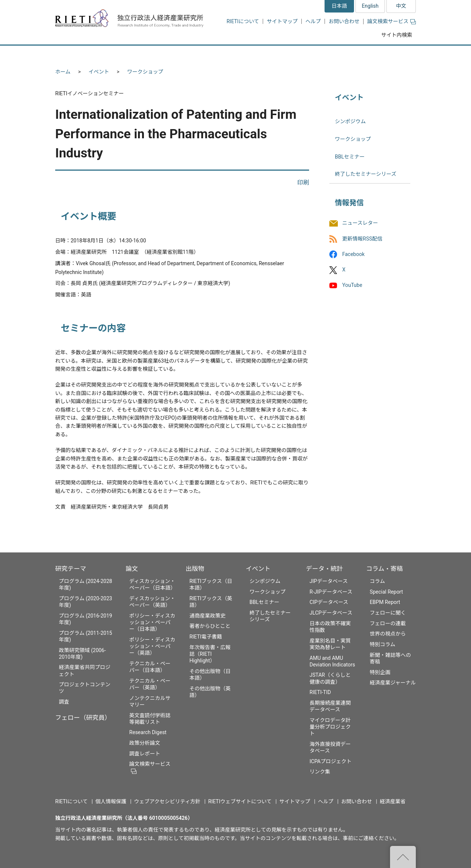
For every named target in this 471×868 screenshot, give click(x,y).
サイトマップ (282, 21)
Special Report (386, 592)
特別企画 (380, 672)
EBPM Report (385, 602)
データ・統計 (324, 569)
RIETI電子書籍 (206, 637)
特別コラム (383, 644)
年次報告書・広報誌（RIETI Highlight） (210, 654)
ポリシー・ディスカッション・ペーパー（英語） (152, 646)
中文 (401, 6)
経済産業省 (393, 801)
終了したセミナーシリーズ (366, 174)
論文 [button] (196, 54)
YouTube (352, 285)
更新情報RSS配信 (362, 239)
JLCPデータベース (331, 613)
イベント (99, 72)
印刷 (303, 183)
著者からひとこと (210, 626)
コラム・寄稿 (385, 569)
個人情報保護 (111, 801)
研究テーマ (71, 569)
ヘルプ (313, 21)
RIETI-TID (320, 692)
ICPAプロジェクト (330, 761)
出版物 (195, 569)
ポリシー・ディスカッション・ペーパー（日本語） (152, 622)
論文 (132, 569)
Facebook (353, 254)
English (370, 6)
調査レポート (145, 754)
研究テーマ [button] (82, 54)
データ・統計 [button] (332, 54)
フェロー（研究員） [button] (143, 54)
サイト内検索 (397, 35)
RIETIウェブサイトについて (240, 801)
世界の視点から (388, 634)
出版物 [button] (236, 54)
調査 (64, 702)
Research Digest (148, 732)
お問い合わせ (344, 21)
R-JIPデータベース (331, 592)
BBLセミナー (350, 157)
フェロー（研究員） (83, 718)
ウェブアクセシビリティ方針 (167, 801)
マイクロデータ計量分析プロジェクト (330, 727)
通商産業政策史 (208, 616)
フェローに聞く (388, 613)
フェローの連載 (388, 623)
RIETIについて (243, 21)
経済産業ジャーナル (393, 683)
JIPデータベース (329, 581)
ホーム (63, 72)
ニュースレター (360, 223)
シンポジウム (350, 121)
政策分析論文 (145, 743)
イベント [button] (281, 54)
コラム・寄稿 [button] (388, 54)
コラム (378, 581)
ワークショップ (145, 72)
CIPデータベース (329, 602)
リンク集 (320, 772)
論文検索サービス (392, 21)
